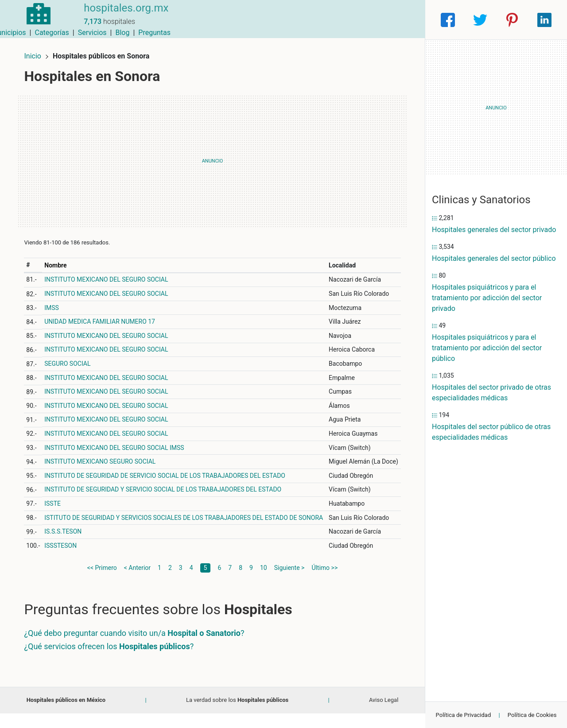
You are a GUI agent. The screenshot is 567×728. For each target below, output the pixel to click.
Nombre (59, 261)
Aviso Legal (384, 714)
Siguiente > (289, 582)
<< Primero (102, 582)
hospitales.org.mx (120, 15)
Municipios (256, 20)
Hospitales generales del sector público (494, 258)
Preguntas (402, 20)
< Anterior (137, 582)
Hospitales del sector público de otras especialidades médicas (491, 432)
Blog (370, 20)
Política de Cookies (532, 715)
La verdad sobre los (237, 714)
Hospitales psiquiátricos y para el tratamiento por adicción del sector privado (487, 298)
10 (264, 582)
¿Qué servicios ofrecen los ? (113, 661)
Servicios (340, 20)
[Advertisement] (212, 157)
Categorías (299, 20)
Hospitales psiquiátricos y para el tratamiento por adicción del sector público (487, 348)
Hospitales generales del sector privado (494, 230)
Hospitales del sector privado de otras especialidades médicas (491, 393)
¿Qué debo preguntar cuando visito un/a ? (138, 648)
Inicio (36, 52)
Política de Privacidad (464, 715)
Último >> (324, 582)
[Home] (36, 19)
